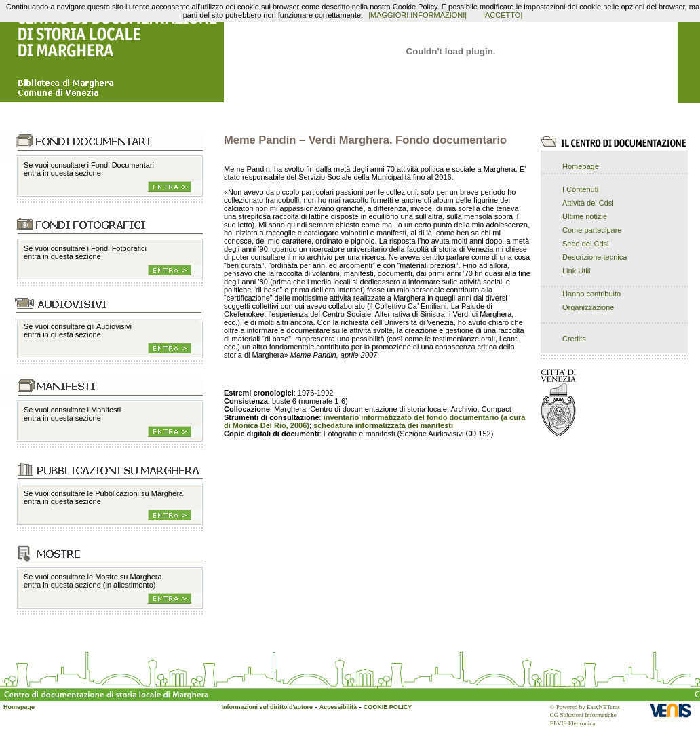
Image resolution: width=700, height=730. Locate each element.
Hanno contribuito (591, 294)
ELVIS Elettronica (572, 723)
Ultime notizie (585, 216)
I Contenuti (580, 189)
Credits (574, 339)
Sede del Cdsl (586, 244)
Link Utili (577, 271)
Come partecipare (592, 230)
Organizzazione (588, 307)
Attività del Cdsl (588, 203)
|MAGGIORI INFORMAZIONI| (417, 15)
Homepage (581, 166)
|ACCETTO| (503, 15)
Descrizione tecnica (595, 257)
